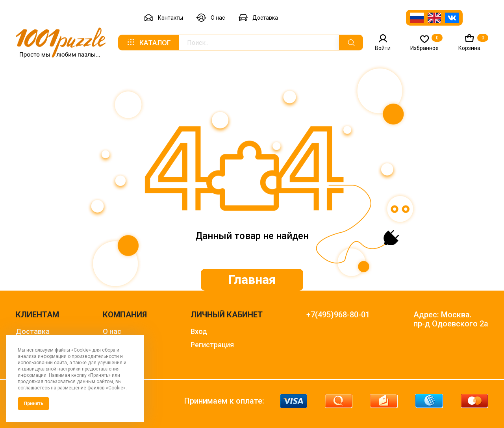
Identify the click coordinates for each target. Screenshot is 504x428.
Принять (33, 404)
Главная (252, 280)
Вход (199, 331)
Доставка (258, 18)
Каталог (148, 43)
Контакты (163, 18)
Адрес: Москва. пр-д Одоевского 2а (451, 319)
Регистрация (212, 345)
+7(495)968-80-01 (338, 315)
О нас (211, 18)
